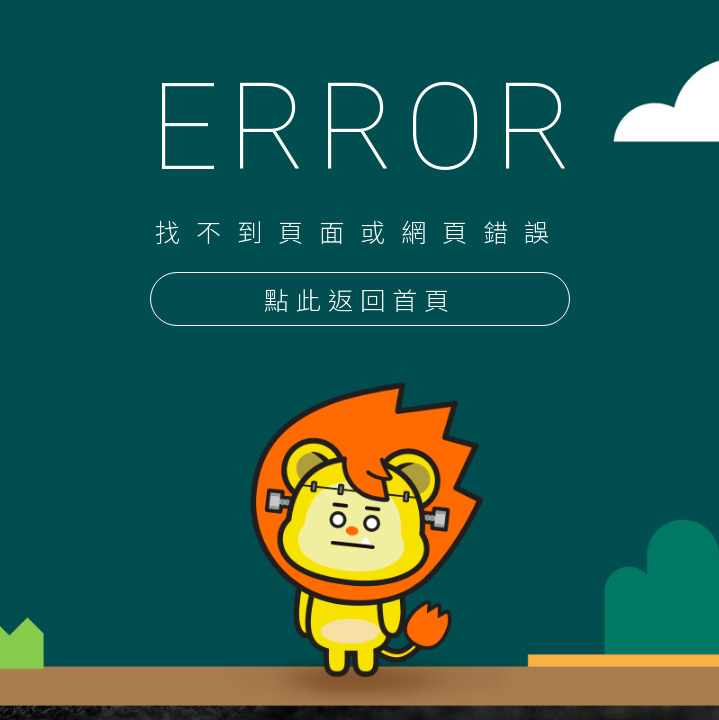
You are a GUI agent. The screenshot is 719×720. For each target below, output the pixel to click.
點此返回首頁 (360, 301)
